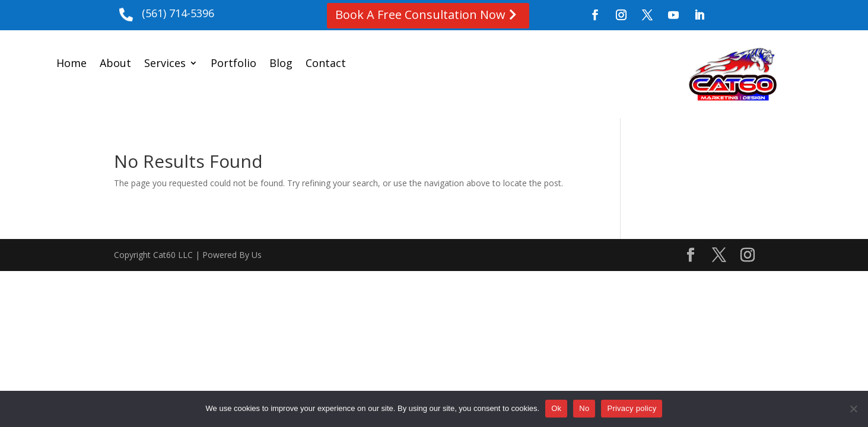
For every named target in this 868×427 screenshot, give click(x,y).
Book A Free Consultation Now (420, 15)
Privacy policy (632, 408)
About (115, 64)
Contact (326, 64)
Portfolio (233, 64)
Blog (281, 64)
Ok (556, 408)
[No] (853, 409)
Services (165, 64)
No (584, 408)
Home (71, 64)
